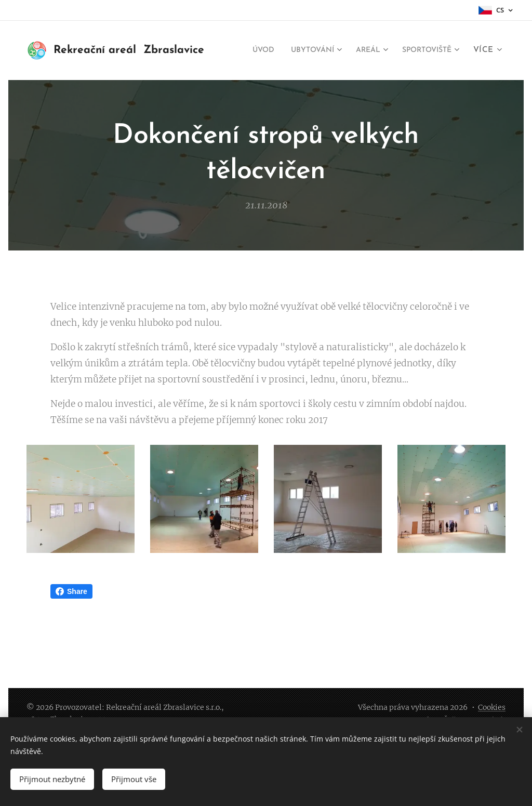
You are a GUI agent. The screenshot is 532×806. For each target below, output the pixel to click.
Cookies (492, 707)
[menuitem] (324, 50)
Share (71, 591)
